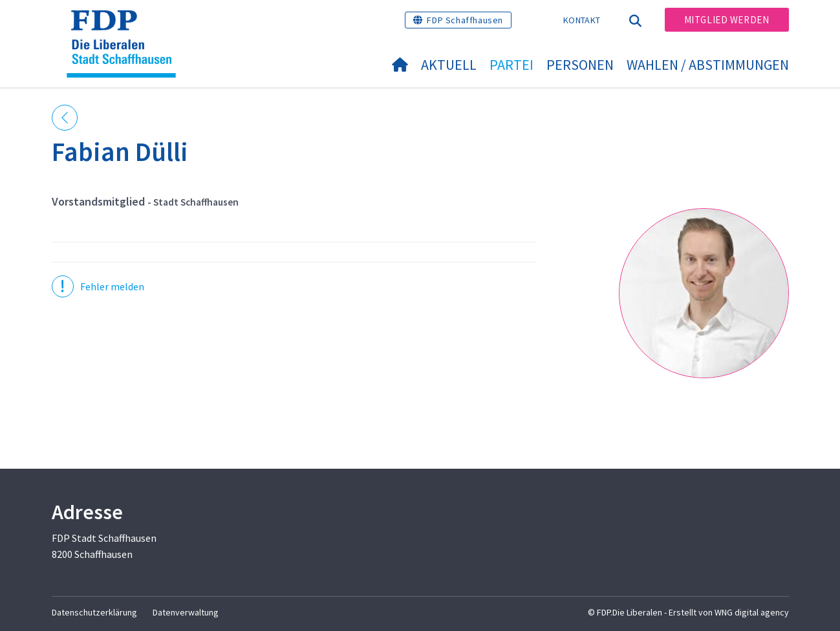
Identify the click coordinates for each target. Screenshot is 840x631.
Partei (512, 65)
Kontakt (582, 20)
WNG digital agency (752, 612)
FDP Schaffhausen (465, 20)
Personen (580, 65)
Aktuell (449, 65)
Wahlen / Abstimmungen (708, 65)
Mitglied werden (727, 20)
